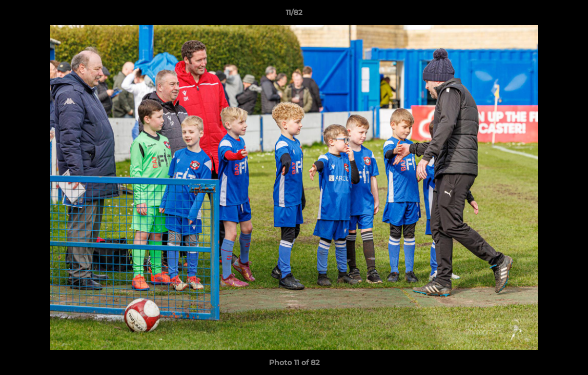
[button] (569, 15)
